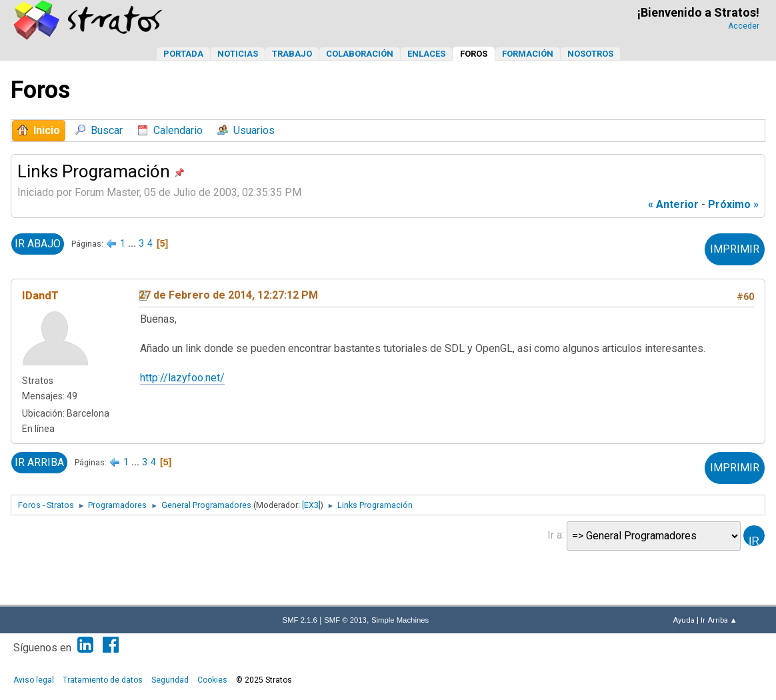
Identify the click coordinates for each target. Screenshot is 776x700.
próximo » (733, 204)
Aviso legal (34, 680)
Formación (528, 54)
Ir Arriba (39, 462)
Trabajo (292, 54)
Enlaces (426, 54)
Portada (183, 54)
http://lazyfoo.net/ (182, 378)
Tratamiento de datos (103, 680)
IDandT (40, 295)
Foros (474, 54)
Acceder (744, 26)
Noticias (238, 54)
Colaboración (360, 54)
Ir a (555, 534)
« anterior (673, 204)
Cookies (212, 680)
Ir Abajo (38, 244)
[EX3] (311, 505)
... (133, 243)
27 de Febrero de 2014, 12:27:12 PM (228, 295)
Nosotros (590, 54)
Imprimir (735, 249)
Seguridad (170, 680)
